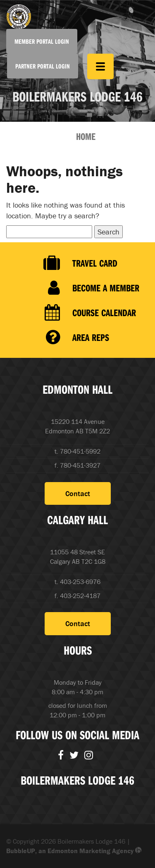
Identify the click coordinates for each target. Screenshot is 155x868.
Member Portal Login (42, 41)
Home (86, 136)
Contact (78, 493)
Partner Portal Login (43, 66)
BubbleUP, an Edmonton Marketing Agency (74, 851)
